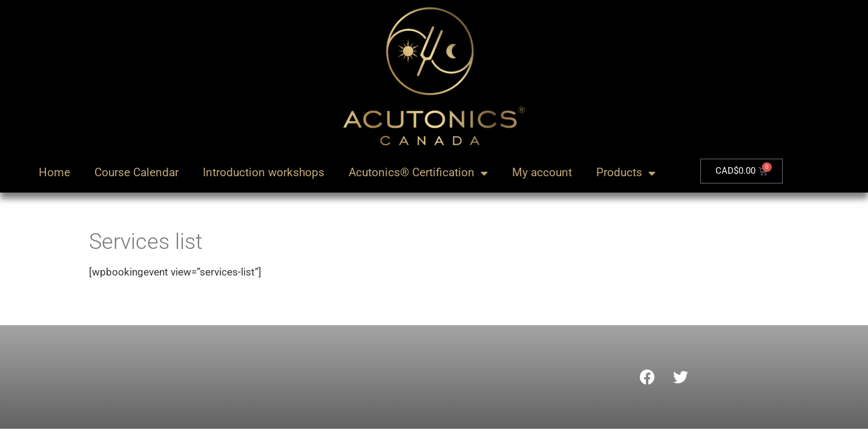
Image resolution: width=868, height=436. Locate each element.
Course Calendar (136, 172)
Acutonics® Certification (418, 173)
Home (54, 172)
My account (542, 172)
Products (626, 173)
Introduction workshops (264, 172)
